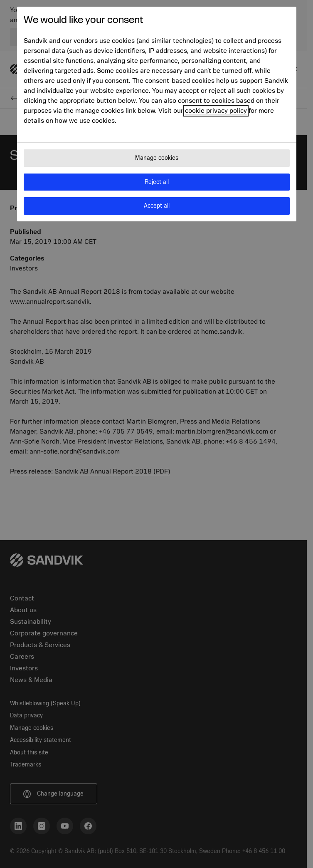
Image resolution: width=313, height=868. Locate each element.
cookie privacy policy (216, 111)
